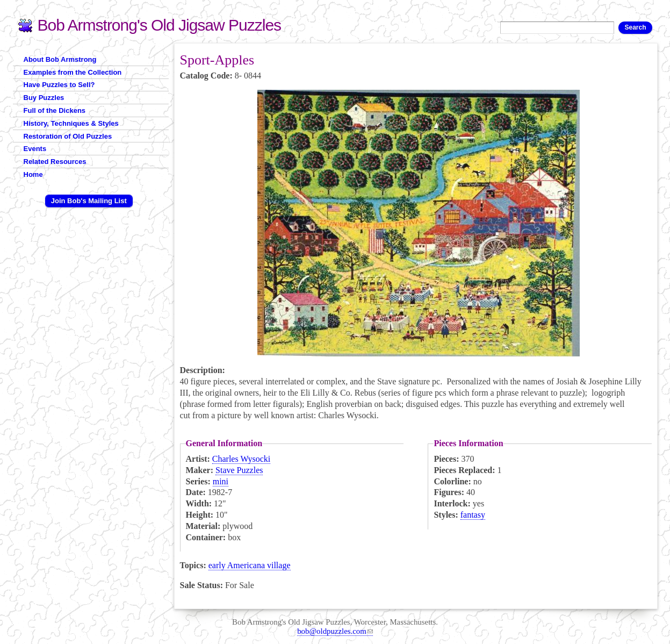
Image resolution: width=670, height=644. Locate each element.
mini (221, 481)
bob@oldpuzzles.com (335, 631)
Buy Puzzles (44, 98)
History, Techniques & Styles (71, 123)
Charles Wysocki (242, 459)
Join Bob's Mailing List (89, 201)
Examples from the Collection (73, 72)
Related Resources (55, 162)
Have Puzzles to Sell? (59, 85)
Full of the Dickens (55, 110)
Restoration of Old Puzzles (68, 136)
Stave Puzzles (239, 470)
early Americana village (250, 565)
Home (33, 174)
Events (35, 149)
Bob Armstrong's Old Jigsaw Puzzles (160, 25)
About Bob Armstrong (60, 59)
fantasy (473, 515)
